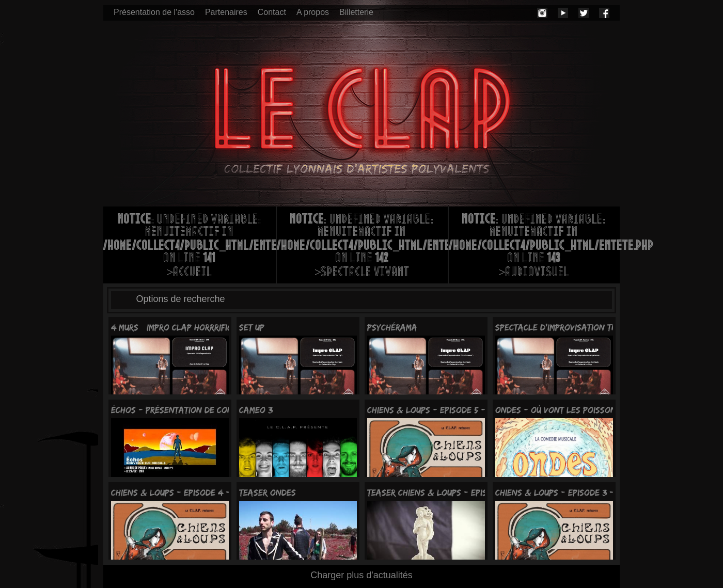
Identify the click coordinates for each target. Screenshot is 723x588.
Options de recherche (181, 299)
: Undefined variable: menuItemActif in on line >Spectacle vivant (362, 247)
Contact (272, 12)
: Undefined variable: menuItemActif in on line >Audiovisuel (534, 247)
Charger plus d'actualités (361, 575)
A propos (313, 12)
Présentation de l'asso (154, 12)
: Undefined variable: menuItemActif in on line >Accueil (190, 247)
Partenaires (226, 12)
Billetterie (356, 12)
